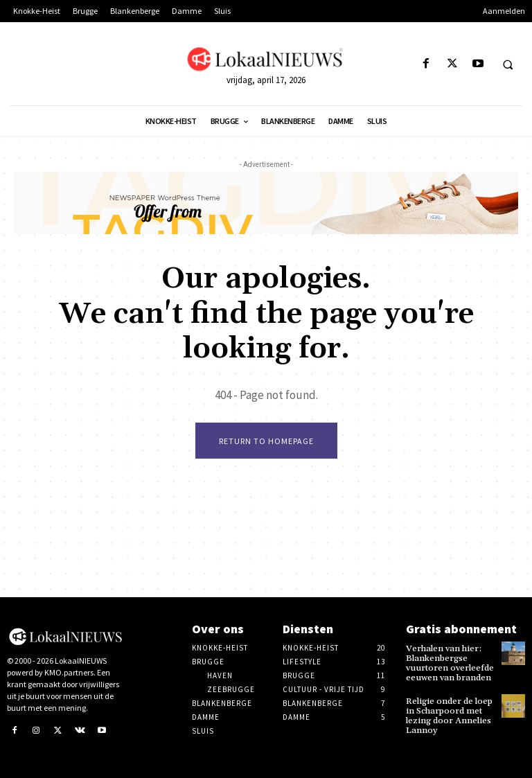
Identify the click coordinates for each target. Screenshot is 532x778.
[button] (508, 64)
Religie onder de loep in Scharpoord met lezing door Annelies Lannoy (449, 714)
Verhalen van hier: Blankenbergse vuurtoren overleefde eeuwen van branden (448, 663)
